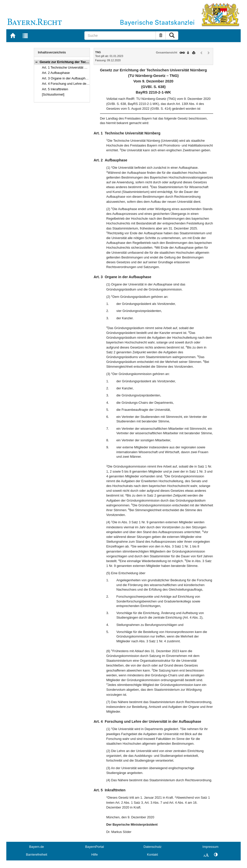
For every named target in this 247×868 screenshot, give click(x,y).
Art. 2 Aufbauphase (56, 73)
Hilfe (94, 855)
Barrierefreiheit (37, 855)
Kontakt (152, 855)
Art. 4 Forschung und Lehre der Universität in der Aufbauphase (87, 84)
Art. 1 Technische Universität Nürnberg (70, 67)
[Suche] (120, 36)
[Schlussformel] (53, 94)
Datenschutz (152, 847)
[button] (36, 62)
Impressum (211, 847)
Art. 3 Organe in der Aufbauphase (66, 78)
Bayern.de (37, 847)
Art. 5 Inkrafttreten (55, 89)
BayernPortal (94, 847)
